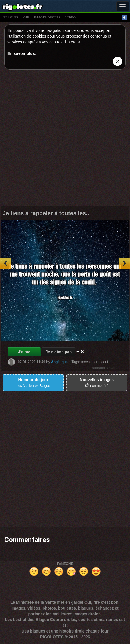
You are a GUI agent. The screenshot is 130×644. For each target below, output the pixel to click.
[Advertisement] (65, 139)
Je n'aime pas (59, 352)
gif (26, 17)
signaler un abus (106, 368)
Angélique (59, 362)
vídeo (70, 17)
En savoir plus (21, 53)
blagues (11, 17)
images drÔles (47, 17)
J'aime (24, 352)
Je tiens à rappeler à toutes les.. (46, 213)
